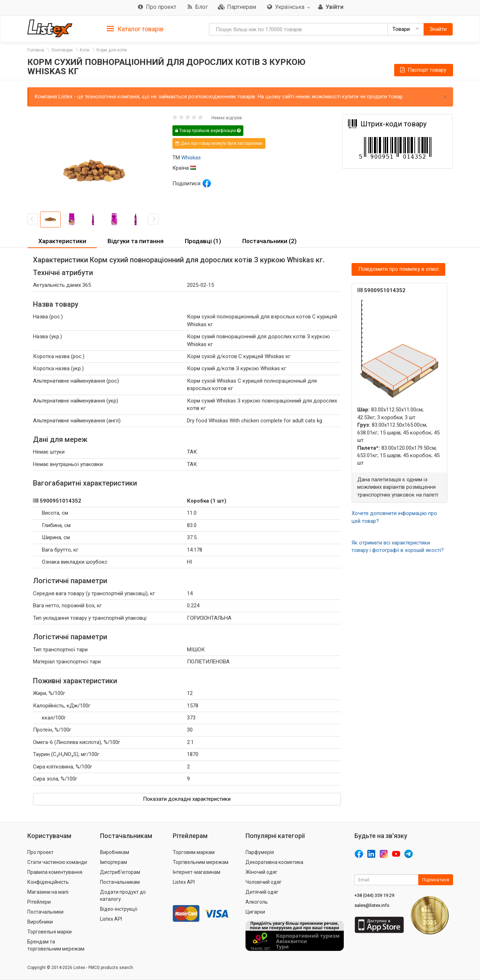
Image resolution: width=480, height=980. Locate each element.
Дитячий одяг (262, 892)
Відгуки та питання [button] (136, 241)
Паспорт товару (423, 70)
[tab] (135, 29)
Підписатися (436, 880)
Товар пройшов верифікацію (208, 131)
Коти (85, 50)
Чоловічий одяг (264, 882)
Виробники (40, 922)
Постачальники (45, 912)
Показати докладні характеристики (187, 799)
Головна (36, 50)
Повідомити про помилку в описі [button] (398, 269)
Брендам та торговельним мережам (56, 945)
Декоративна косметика (274, 862)
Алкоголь (257, 902)
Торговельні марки (49, 932)
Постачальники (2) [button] (269, 241)
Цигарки (255, 912)
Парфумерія (260, 852)
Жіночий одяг (261, 872)
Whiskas (191, 158)
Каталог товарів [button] (135, 29)
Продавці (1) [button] (203, 241)
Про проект (40, 852)
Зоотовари (62, 50)
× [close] (445, 97)
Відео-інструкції (119, 909)
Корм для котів (112, 50)
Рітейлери (39, 902)
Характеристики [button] (62, 241)
